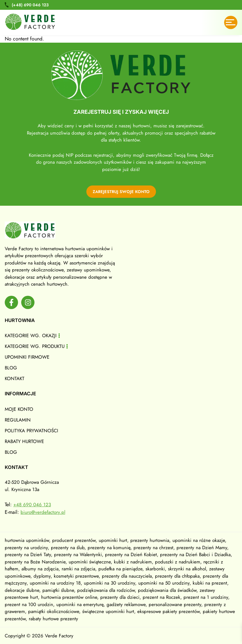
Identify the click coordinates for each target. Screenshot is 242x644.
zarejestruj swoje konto (121, 192)
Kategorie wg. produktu (35, 346)
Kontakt (15, 379)
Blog (11, 368)
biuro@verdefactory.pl (43, 512)
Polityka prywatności (31, 431)
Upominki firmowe (27, 357)
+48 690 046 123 (32, 505)
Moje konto (19, 409)
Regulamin (18, 420)
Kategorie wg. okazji (31, 336)
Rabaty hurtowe (24, 441)
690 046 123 (30, 5)
